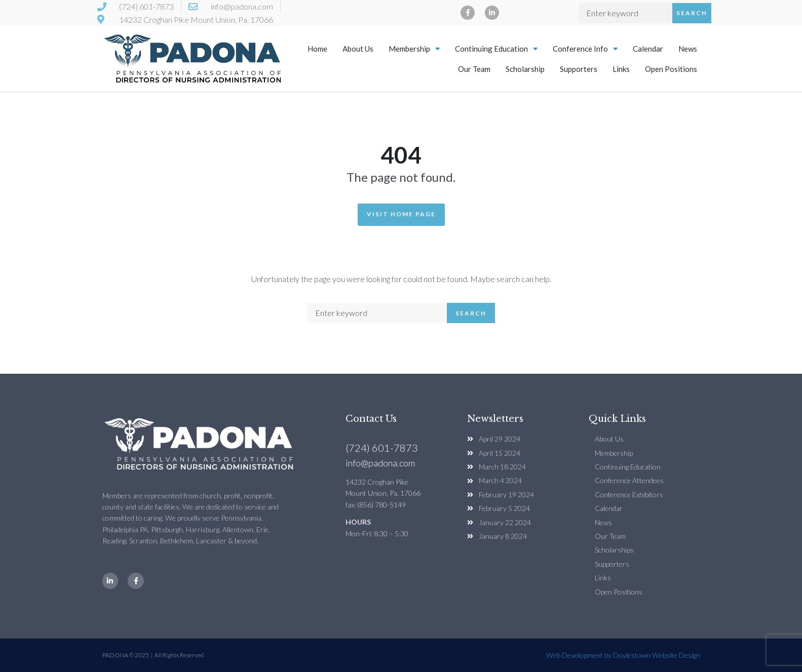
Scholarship (525, 69)
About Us (358, 49)
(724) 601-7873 (382, 448)
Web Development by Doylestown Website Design (623, 655)
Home (317, 49)
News (688, 49)
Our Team (474, 69)
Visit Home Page (401, 214)
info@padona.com (380, 463)
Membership (414, 49)
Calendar (648, 49)
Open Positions (671, 69)
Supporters (579, 69)
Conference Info (585, 49)
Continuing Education (496, 49)
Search (692, 13)
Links (621, 69)
